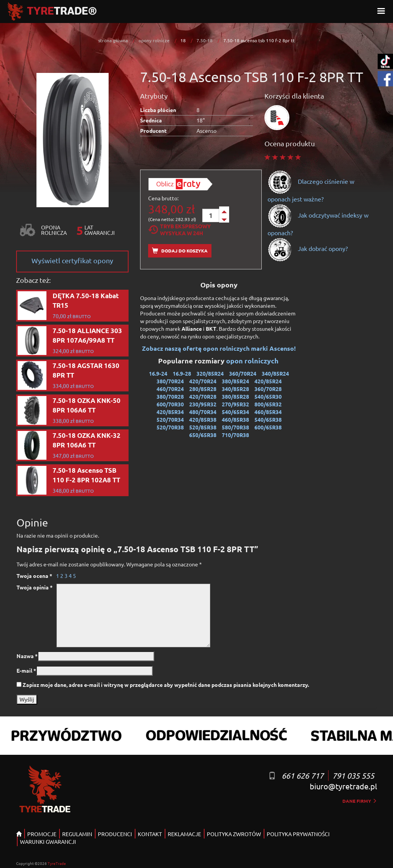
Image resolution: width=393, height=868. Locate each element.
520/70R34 (170, 419)
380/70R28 (170, 396)
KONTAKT (150, 834)
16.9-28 (182, 373)
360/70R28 (268, 389)
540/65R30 (268, 396)
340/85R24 (275, 373)
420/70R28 (203, 396)
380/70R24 (170, 381)
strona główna (113, 40)
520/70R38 (170, 427)
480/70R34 (203, 412)
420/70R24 (203, 381)
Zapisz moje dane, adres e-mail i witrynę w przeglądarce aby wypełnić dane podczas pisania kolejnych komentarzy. (166, 685)
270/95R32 (235, 404)
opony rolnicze (154, 40)
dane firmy (360, 801)
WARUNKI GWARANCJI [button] (48, 842)
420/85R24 (268, 381)
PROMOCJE (42, 834)
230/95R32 (203, 404)
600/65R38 (268, 427)
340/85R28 (235, 389)
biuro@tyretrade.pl (343, 786)
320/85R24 (210, 373)
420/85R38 (203, 419)
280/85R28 (203, 389)
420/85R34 (170, 412)
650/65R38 (203, 435)
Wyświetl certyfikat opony (72, 260)
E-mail (26, 670)
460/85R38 (235, 419)
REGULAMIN (77, 834)
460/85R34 (268, 412)
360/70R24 (243, 373)
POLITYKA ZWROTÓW (234, 834)
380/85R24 (235, 381)
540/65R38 (268, 419)
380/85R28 (235, 396)
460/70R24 (170, 389)
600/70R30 (170, 404)
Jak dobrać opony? (308, 248)
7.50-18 (205, 40)
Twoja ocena (34, 576)
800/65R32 (268, 404)
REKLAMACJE (184, 834)
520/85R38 (203, 427)
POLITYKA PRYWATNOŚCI (298, 834)
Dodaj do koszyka (180, 251)
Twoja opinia (35, 587)
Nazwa (27, 656)
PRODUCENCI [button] (115, 834)
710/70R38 (235, 435)
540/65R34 (235, 412)
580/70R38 (235, 427)
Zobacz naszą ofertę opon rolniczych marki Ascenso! (219, 348)
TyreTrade (57, 863)
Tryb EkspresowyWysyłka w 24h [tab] (179, 229)
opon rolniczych (253, 361)
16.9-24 (158, 373)
